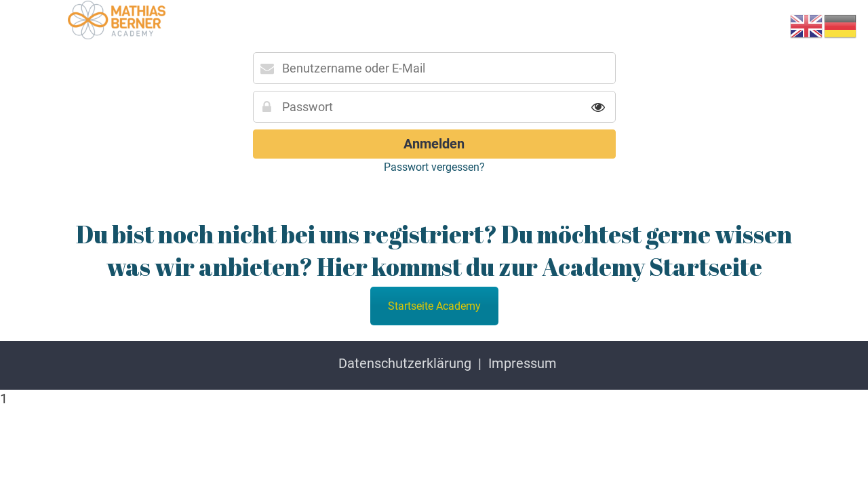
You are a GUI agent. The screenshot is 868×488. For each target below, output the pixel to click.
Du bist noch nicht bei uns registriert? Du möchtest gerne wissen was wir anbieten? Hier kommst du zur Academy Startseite (434, 250)
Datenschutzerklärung (405, 363)
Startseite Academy (434, 306)
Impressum (522, 363)
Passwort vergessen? (434, 167)
